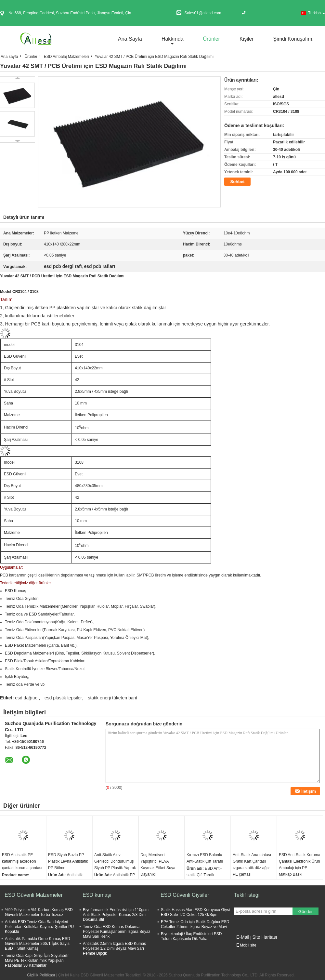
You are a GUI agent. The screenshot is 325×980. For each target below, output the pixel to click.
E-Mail (243, 937)
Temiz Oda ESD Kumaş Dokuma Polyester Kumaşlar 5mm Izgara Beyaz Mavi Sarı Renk (117, 932)
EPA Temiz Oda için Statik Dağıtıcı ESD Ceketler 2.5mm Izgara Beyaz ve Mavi (195, 924)
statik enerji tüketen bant (112, 698)
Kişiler (247, 39)
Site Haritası (265, 937)
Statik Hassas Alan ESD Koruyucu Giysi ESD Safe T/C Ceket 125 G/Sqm (195, 912)
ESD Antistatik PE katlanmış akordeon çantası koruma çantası (22, 861)
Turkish (317, 13)
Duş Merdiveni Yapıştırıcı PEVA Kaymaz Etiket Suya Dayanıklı (158, 865)
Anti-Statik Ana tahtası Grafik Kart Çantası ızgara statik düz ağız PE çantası (252, 865)
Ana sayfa (130, 39)
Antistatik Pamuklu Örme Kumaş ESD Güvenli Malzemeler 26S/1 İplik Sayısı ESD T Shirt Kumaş (38, 944)
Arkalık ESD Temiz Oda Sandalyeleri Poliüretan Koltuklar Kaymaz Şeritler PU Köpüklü (39, 927)
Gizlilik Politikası (41, 975)
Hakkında (173, 39)
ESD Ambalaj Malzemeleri (66, 57)
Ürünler (211, 39)
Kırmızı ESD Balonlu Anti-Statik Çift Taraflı (205, 858)
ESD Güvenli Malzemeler (34, 895)
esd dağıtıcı (27, 698)
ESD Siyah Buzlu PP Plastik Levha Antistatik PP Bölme (68, 861)
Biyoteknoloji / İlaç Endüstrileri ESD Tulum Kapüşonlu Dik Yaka (191, 936)
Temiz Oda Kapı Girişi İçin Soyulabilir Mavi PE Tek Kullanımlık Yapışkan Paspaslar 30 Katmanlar (37, 960)
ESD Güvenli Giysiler (185, 895)
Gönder (305, 912)
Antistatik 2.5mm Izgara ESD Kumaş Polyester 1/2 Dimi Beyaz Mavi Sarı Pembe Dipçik (114, 948)
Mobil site (246, 945)
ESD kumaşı (97, 895)
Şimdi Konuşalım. (294, 39)
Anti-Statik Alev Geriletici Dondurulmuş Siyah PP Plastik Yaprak (115, 861)
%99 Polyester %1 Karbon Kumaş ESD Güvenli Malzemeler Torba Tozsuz (39, 912)
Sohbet (237, 182)
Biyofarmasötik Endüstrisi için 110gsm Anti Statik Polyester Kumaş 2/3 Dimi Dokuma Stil (116, 915)
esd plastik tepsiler (63, 698)
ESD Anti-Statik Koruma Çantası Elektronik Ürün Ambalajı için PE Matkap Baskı (299, 865)
